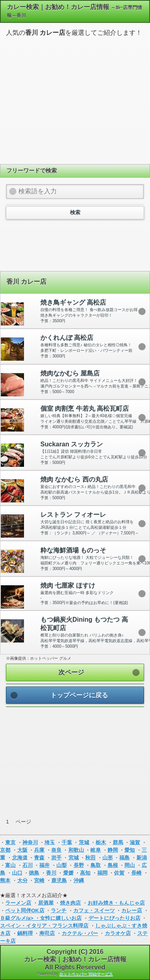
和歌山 (76, 850)
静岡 (113, 850)
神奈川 (30, 842)
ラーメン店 (18, 903)
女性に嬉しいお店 (61, 918)
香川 (51, 873)
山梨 (62, 865)
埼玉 (50, 842)
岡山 (130, 865)
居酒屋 (46, 903)
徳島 (34, 873)
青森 (39, 858)
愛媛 (68, 873)
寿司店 (47, 933)
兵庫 (39, 850)
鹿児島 (59, 881)
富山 (10, 865)
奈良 (56, 850)
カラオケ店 (118, 933)
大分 (22, 881)
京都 (5, 850)
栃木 (101, 842)
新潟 (142, 858)
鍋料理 (25, 933)
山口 (17, 873)
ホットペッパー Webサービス (86, 974)
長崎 (136, 873)
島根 (113, 865)
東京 (10, 842)
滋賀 (135, 842)
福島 (124, 858)
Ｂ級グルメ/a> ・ (20, 918)
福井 (44, 865)
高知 (85, 873)
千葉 (67, 842)
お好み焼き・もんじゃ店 (116, 903)
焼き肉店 (70, 903)
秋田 (90, 858)
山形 (108, 858)
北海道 (20, 858)
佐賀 (119, 873)
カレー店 (132, 911)
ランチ (59, 911)
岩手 (56, 858)
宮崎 (39, 881)
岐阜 (96, 850)
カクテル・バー (80, 933)
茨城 (84, 842)
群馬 (118, 842)
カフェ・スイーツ (94, 911)
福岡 (102, 873)
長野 (79, 865)
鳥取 (96, 865)
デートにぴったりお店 (114, 918)
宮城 (74, 858)
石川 (28, 865)
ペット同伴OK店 (25, 911)
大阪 (22, 850)
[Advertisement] (75, 99)
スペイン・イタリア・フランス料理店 (44, 926)
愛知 (130, 850)
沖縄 (79, 881)
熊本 (5, 881)
